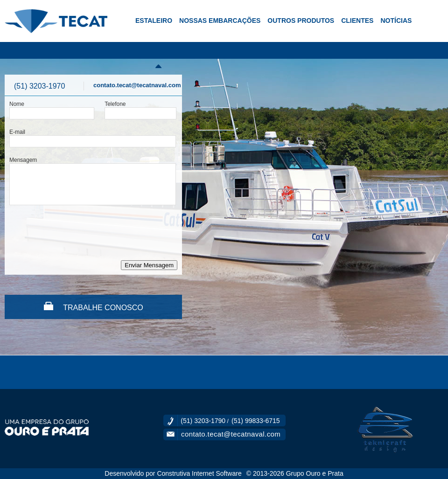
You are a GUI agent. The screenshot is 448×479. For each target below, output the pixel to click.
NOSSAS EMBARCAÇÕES (220, 21)
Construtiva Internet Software (199, 473)
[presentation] (80, 233)
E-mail (17, 132)
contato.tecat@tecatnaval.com (137, 85)
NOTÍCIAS (396, 21)
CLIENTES (357, 21)
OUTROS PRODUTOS (301, 21)
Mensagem (23, 160)
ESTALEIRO (154, 21)
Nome (17, 104)
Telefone (115, 104)
